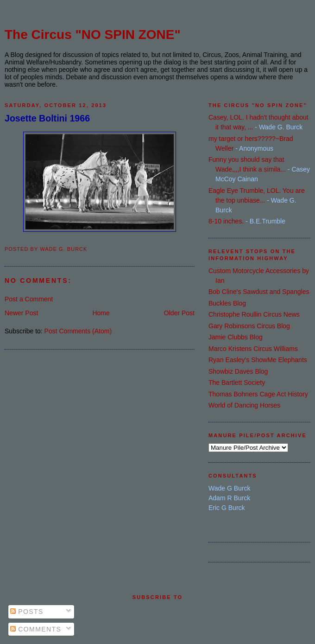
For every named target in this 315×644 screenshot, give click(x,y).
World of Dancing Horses (244, 405)
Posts (27, 612)
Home (101, 313)
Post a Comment (29, 299)
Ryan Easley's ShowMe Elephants (258, 360)
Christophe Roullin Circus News (254, 314)
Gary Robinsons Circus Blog (249, 326)
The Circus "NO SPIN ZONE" (93, 35)
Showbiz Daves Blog (238, 371)
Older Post (179, 313)
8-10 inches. (226, 221)
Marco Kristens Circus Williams (253, 349)
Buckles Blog (227, 303)
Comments (36, 629)
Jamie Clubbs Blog (236, 337)
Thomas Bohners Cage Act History (258, 394)
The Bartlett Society (237, 383)
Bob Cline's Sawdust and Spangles (259, 292)
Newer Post (21, 313)
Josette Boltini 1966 (47, 118)
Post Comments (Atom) (78, 331)
